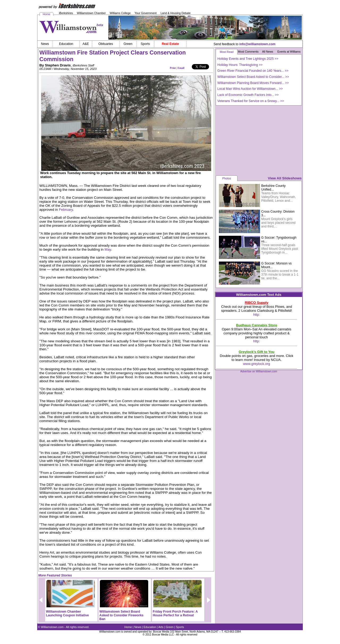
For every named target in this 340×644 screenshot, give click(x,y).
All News (268, 52)
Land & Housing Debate (175, 13)
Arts (161, 627)
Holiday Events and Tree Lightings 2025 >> (248, 59)
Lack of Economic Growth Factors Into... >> (248, 95)
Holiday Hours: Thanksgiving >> (240, 65)
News (138, 627)
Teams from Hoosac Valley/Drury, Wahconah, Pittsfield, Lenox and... (279, 197)
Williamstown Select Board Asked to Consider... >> (253, 77)
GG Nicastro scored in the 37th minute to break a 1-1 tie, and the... (280, 275)
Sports (180, 627)
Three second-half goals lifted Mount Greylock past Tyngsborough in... (280, 249)
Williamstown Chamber (91, 13)
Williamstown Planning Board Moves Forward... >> (253, 83)
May (108, 249)
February (66, 210)
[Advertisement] (259, 140)
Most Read (227, 52)
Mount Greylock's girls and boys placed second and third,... (278, 223)
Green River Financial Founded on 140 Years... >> (253, 71)
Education (150, 627)
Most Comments (248, 52)
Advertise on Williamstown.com (259, 371)
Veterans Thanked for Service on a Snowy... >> (250, 101)
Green (170, 627)
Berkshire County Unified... (273, 188)
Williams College (120, 13)
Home (46, 14)
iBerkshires (66, 13)
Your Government (145, 13)
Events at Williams (289, 52)
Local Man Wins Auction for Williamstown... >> (250, 89)
